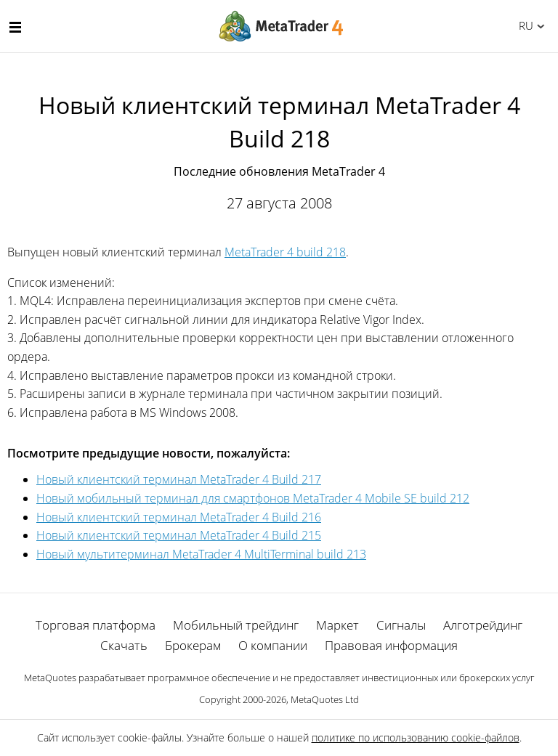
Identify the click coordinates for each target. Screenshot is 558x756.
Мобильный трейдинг (236, 625)
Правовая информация (391, 645)
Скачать (124, 645)
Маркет (337, 625)
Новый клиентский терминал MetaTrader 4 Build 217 (179, 479)
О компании (273, 645)
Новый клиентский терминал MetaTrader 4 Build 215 (179, 535)
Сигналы (401, 625)
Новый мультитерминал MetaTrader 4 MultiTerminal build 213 (201, 554)
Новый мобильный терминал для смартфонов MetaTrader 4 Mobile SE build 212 (253, 498)
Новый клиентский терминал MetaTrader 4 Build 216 (179, 517)
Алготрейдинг (483, 625)
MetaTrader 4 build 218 (285, 252)
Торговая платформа (96, 625)
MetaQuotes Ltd (325, 699)
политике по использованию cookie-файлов (416, 737)
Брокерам (193, 645)
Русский (523, 25)
